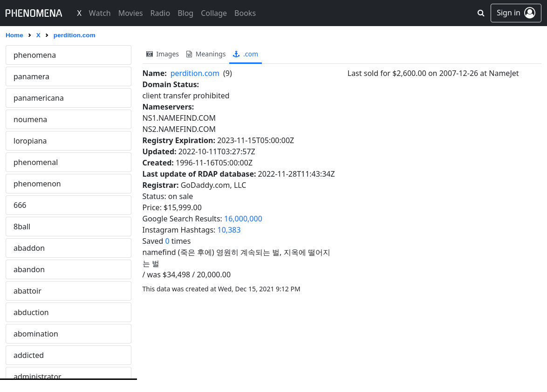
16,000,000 (243, 219)
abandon (29, 269)
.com (246, 54)
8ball (22, 227)
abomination (36, 334)
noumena (30, 119)
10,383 (229, 230)
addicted (29, 355)
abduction (31, 312)
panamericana (39, 98)
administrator (38, 377)
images (163, 54)
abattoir (27, 291)
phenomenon (37, 184)
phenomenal (36, 162)
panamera (31, 76)
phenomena (35, 55)
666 (20, 205)
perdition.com (195, 73)
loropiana (30, 141)
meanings (206, 54)
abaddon (29, 248)
